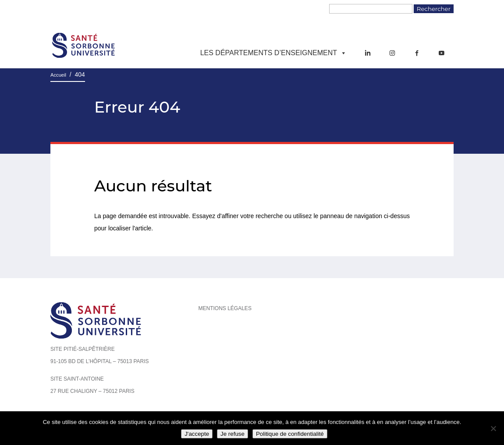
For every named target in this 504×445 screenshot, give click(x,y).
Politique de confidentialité (290, 434)
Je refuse (232, 434)
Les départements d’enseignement (273, 53)
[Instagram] (392, 53)
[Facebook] (417, 53)
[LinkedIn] (368, 53)
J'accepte (197, 434)
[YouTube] (441, 53)
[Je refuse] (493, 428)
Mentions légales (225, 308)
